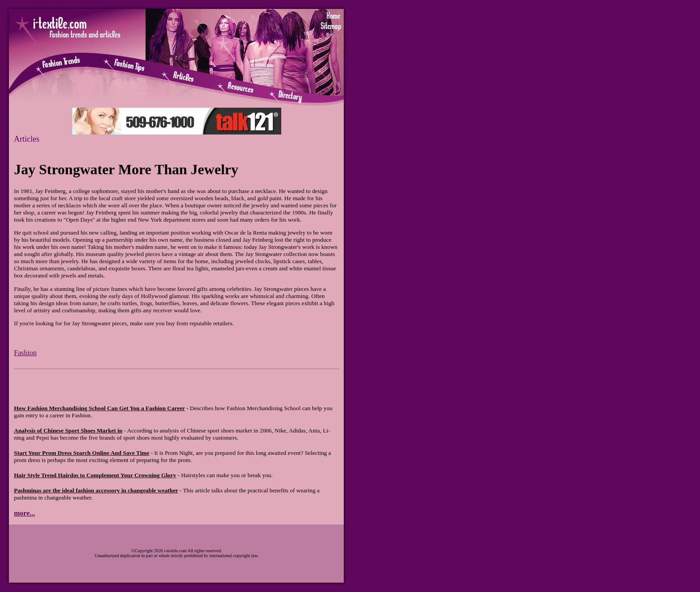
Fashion (25, 353)
